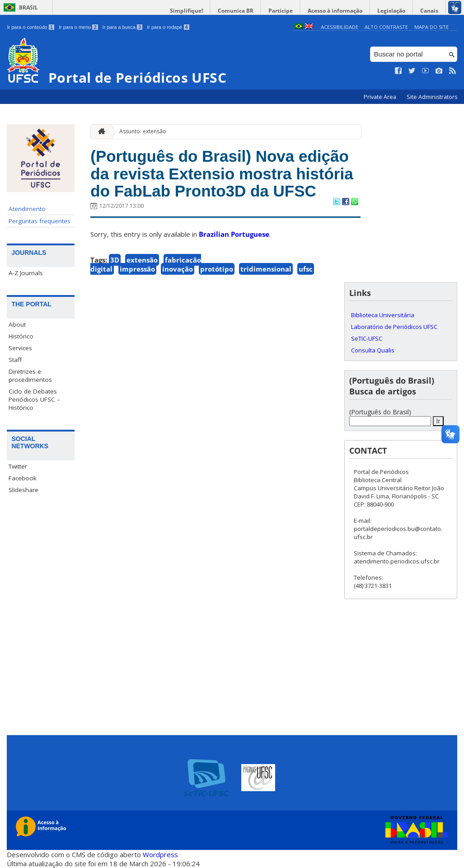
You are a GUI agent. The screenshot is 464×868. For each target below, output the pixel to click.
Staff (15, 360)
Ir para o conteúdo (30, 27)
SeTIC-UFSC (367, 338)
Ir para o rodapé (168, 27)
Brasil (28, 7)
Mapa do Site (431, 27)
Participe (281, 11)
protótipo (217, 269)
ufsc (306, 269)
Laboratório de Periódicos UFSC (394, 327)
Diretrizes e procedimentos (30, 375)
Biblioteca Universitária (383, 315)
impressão (137, 269)
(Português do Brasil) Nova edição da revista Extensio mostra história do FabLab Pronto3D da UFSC (222, 174)
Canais (429, 11)
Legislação (391, 11)
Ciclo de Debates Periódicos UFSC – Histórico (34, 399)
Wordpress (160, 854)
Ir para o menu (78, 27)
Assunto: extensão (143, 131)
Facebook (23, 478)
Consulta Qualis (373, 350)
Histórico (21, 336)
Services (20, 348)
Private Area (381, 97)
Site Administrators (432, 97)
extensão (142, 260)
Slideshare (23, 490)
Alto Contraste (386, 27)
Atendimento (27, 209)
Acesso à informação (335, 11)
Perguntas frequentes (40, 221)
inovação (178, 269)
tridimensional (266, 269)
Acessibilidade (340, 27)
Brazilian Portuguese (234, 234)
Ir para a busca (123, 27)
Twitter (18, 466)
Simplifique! (186, 11)
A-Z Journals (26, 273)
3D (115, 260)
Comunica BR (236, 11)
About (17, 324)
